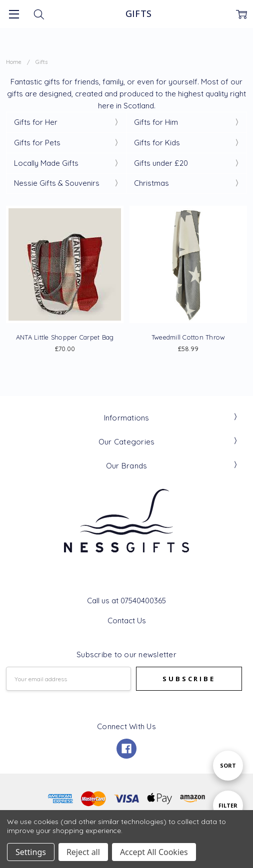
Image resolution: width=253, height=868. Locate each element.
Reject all (83, 852)
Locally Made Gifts (46, 163)
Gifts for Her (36, 122)
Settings (31, 852)
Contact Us (127, 621)
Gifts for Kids (157, 143)
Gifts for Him (156, 122)
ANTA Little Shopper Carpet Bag (65, 337)
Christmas (151, 183)
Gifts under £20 (161, 163)
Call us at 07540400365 (126, 601)
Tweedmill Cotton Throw (188, 337)
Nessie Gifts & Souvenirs (57, 183)
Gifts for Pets (37, 143)
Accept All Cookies (154, 852)
